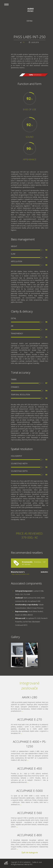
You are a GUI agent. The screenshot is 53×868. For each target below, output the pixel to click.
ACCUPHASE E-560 (30, 813)
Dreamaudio (27, 562)
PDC (31, 864)
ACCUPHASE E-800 (30, 835)
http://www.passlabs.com (20, 574)
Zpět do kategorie (30, 853)
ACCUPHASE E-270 (30, 719)
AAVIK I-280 (30, 697)
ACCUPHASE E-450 (30, 768)
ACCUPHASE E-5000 (30, 791)
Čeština (30, 21)
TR (24, 42)
